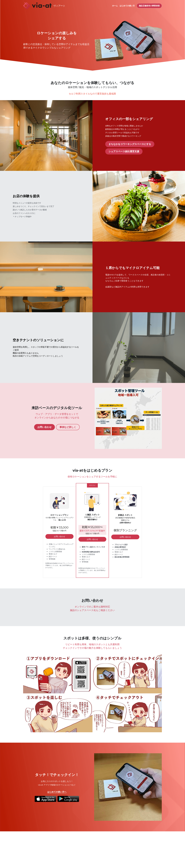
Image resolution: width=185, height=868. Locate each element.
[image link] (37, 6)
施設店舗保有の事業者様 (149, 6)
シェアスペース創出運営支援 (124, 151)
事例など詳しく (68, 427)
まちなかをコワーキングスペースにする (130, 144)
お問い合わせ (44, 427)
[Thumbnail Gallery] (58, 674)
